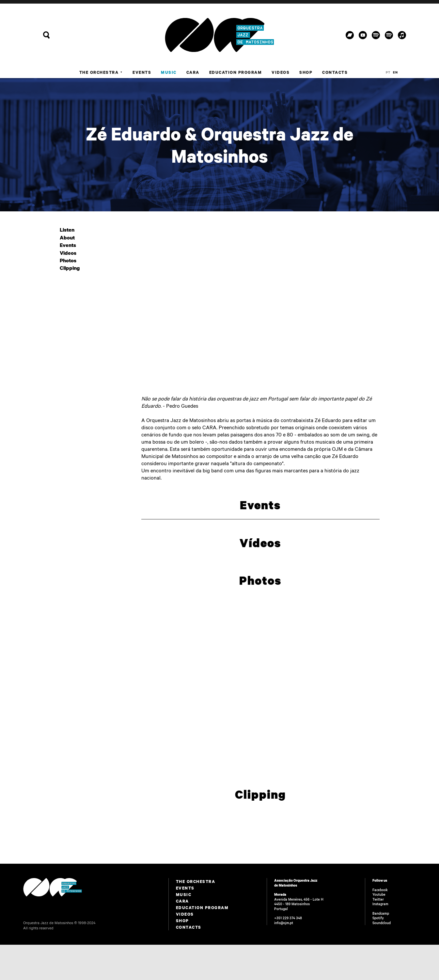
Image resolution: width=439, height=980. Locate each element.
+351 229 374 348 (288, 918)
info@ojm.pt (284, 923)
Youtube (379, 894)
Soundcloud (382, 923)
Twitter (378, 899)
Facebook (380, 890)
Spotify (378, 918)
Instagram (380, 904)
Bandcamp (381, 913)
